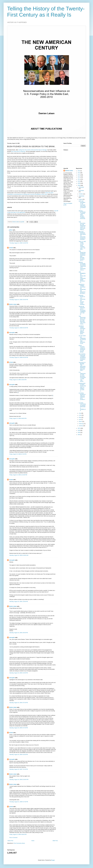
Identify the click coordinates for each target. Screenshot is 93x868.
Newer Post (10, 841)
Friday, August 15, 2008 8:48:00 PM (18, 418)
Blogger (53, 860)
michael (11, 248)
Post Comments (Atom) (19, 843)
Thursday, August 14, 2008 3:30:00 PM (19, 300)
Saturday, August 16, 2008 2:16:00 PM (19, 673)
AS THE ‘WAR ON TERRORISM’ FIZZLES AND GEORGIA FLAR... (82, 340)
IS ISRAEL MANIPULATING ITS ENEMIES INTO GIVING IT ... (82, 397)
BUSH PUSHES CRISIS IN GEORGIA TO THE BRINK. (82, 349)
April (80, 419)
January (81, 426)
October (81, 194)
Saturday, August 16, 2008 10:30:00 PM (19, 780)
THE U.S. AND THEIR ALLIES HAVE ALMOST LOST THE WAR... (82, 245)
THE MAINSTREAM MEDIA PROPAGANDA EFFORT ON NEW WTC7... (82, 256)
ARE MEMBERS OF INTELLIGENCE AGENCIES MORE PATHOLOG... (82, 277)
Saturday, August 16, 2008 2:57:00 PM (19, 703)
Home (33, 841)
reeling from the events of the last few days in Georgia (33, 150)
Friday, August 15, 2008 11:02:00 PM (18, 475)
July (80, 413)
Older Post (55, 841)
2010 (79, 181)
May (80, 417)
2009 (79, 183)
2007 (79, 428)
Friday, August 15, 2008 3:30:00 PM (18, 380)
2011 (79, 179)
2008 (79, 185)
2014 (79, 173)
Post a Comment (13, 838)
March (81, 422)
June (80, 415)
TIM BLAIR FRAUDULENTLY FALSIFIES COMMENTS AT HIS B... (82, 310)
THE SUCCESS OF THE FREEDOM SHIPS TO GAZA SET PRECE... (82, 226)
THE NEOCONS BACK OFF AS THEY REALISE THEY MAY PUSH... (82, 320)
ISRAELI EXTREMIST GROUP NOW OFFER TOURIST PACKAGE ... (82, 215)
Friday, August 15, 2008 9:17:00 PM (18, 454)
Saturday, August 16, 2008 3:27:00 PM (19, 728)
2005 (79, 432)
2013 (79, 175)
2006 (79, 430)
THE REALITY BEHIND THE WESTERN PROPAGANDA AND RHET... (82, 366)
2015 (79, 171)
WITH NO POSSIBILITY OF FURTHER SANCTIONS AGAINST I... (82, 205)
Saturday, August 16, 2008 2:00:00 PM (19, 633)
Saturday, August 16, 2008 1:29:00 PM (19, 602)
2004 (79, 435)
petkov (11, 230)
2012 (79, 177)
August (81, 199)
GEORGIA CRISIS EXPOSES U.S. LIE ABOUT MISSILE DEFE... (82, 330)
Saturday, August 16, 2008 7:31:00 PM (19, 769)
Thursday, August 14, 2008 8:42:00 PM (19, 328)
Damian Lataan (13, 304)
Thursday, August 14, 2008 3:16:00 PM (19, 243)
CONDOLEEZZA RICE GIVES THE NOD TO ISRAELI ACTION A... (82, 387)
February (81, 424)
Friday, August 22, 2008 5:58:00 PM (18, 834)
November (81, 191)
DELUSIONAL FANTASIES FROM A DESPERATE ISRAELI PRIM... (82, 357)
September (82, 196)
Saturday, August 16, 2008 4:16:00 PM (19, 755)
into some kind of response (18, 151)
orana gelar (12, 333)
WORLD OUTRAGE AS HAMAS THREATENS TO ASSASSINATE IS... (82, 266)
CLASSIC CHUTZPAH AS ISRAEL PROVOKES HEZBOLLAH (82, 407)
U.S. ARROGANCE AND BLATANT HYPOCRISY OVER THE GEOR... (82, 377)
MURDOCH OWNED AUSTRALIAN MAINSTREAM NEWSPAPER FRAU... (82, 289)
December (81, 187)
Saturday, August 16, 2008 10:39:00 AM (19, 555)
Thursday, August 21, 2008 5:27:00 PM (19, 802)
